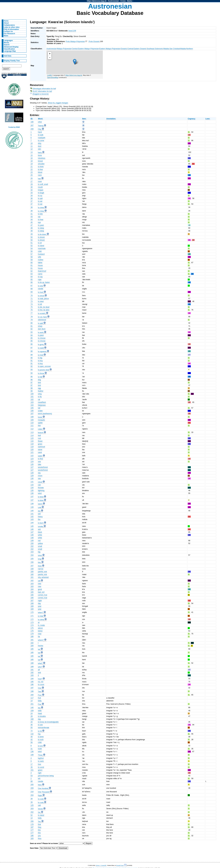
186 (32, 836)
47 (32, 225)
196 (32, 685)
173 (32, 622)
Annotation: (111, 119)
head (40, 713)
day (39, 603)
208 (32, 129)
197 (32, 688)
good (40, 589)
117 (32, 698)
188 (32, 663)
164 (32, 589)
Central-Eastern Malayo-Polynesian (85, 49)
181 (32, 640)
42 (32, 740)
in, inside (41, 625)
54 (32, 249)
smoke (41, 527)
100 (32, 394)
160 (32, 572)
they (40, 827)
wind (40, 493)
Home (6, 21)
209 (32, 788)
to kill (40, 304)
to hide (41, 616)
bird (39, 383)
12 (32, 149)
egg (39, 388)
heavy (40, 517)
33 (32, 193)
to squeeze (42, 352)
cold (40, 507)
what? (40, 663)
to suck (41, 740)
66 (32, 282)
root (40, 438)
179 (32, 634)
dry (39, 511)
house (40, 265)
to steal (41, 301)
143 (32, 519)
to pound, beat (44, 370)
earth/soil (42, 447)
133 (32, 485)
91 (32, 361)
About (6, 23)
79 (32, 320)
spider (40, 423)
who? (40, 667)
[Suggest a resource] (41, 94)
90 (32, 358)
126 (32, 464)
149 (32, 541)
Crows (123, 1)
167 (32, 601)
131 (32, 482)
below (40, 631)
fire (39, 519)
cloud (40, 482)
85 (32, 338)
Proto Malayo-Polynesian (75, 41)
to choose (42, 338)
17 (32, 764)
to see (40, 725)
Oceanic (124, 49)
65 (32, 280)
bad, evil (41, 592)
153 (32, 552)
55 (32, 728)
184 (32, 646)
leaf (39, 435)
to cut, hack (42, 317)
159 (32, 711)
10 (32, 143)
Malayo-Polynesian (64, 49)
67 (32, 286)
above (40, 628)
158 (32, 569)
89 (32, 355)
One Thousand (44, 792)
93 (32, 370)
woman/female (44, 728)
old (39, 581)
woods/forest (43, 467)
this (39, 830)
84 (32, 335)
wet (39, 514)
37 (32, 201)
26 (32, 178)
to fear (40, 169)
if (38, 675)
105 (32, 408)
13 (32, 152)
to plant (41, 335)
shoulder (41, 164)
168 (32, 603)
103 (32, 402)
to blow (41, 497)
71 (32, 299)
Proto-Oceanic (94, 41)
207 (32, 125)
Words (6, 43)
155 (32, 559)
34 (32, 196)
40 (32, 737)
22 (32, 169)
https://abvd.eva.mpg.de (97, 1)
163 (32, 584)
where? (41, 640)
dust (40, 146)
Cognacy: (192, 119)
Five (40, 704)
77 (32, 313)
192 (32, 673)
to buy (40, 361)
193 (32, 675)
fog (39, 734)
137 (32, 497)
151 (32, 770)
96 (32, 380)
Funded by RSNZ (14, 127)
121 (32, 452)
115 (32, 438)
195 (32, 682)
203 (32, 809)
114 (32, 435)
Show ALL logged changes (58, 103)
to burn (41, 523)
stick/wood (42, 320)
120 (32, 450)
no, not (41, 682)
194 (32, 679)
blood (40, 172)
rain (39, 485)
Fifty (40, 129)
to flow (41, 459)
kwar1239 (72, 31)
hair (39, 179)
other (40, 122)
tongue (41, 190)
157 (32, 566)
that (39, 824)
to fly (40, 397)
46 (32, 725)
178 (32, 824)
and (39, 673)
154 (32, 555)
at (39, 622)
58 (32, 257)
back (40, 153)
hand (40, 132)
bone (40, 155)
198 (32, 691)
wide (40, 711)
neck (40, 175)
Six (39, 812)
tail (39, 408)
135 (32, 491)
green (40, 770)
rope (40, 280)
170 (32, 612)
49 (32, 234)
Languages (8, 41)
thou (40, 839)
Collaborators (9, 25)
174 (32, 625)
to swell (41, 348)
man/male (42, 249)
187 (32, 827)
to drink (41, 737)
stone (40, 450)
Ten (39, 822)
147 (32, 532)
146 (32, 529)
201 (32, 704)
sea (39, 462)
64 (32, 277)
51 (32, 243)
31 (32, 749)
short (40, 555)
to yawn (41, 225)
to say (40, 277)
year (40, 606)
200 (32, 695)
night (40, 601)
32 (32, 190)
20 (32, 722)
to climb (41, 620)
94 (32, 373)
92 (32, 366)
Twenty (41, 126)
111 (32, 426)
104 (32, 405)
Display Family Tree (12, 61)
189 (32, 667)
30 (32, 187)
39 (32, 799)
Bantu (130, 1)
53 (32, 776)
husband (41, 254)
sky (39, 473)
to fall (40, 377)
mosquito (42, 420)
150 (32, 543)
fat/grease (42, 405)
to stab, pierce (43, 299)
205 (32, 785)
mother (41, 260)
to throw (41, 373)
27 (32, 181)
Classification (9, 49)
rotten (40, 429)
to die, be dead (44, 307)
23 (32, 172)
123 (32, 459)
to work (41, 332)
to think (41, 167)
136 (32, 493)
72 (32, 731)
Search (7, 45)
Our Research (9, 34)
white (40, 535)
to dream (41, 237)
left (39, 779)
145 (32, 526)
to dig (40, 358)
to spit (40, 198)
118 (32, 444)
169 (32, 606)
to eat (40, 201)
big (39, 552)
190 (32, 122)
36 (32, 198)
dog (39, 380)
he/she (41, 646)
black (40, 532)
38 (32, 207)
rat (39, 399)
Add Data (8, 56)
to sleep (41, 228)
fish (39, 426)
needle (41, 289)
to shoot (41, 296)
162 (32, 581)
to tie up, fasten (44, 282)
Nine (40, 785)
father (40, 263)
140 (32, 511)
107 (32, 414)
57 (32, 254)
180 (32, 637)
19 (32, 164)
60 (32, 263)
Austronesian (114, 1)
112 (32, 429)
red (39, 541)
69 (32, 292)
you (39, 836)
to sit (40, 243)
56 (32, 251)
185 (32, 649)
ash (39, 529)
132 (32, 734)
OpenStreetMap (53, 77)
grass (40, 444)
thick (40, 566)
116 (32, 441)
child (40, 251)
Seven (40, 809)
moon (40, 476)
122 (32, 456)
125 (32, 805)
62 (32, 271)
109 (32, 420)
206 (32, 821)
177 (32, 830)
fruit (39, 698)
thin (39, 562)
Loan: (208, 119)
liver (40, 764)
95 (32, 377)
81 (32, 326)
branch (41, 433)
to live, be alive (44, 310)
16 (32, 158)
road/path (42, 138)
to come (41, 141)
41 (32, 214)
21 (32, 167)
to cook (41, 799)
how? (40, 679)
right (40, 773)
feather (41, 391)
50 (32, 237)
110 (32, 423)
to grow (41, 344)
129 (32, 476)
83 (32, 332)
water (40, 456)
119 (32, 447)
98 (32, 388)
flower (40, 441)
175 (32, 628)
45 (32, 222)
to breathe (42, 716)
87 (32, 348)
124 (32, 462)
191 (32, 670)
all (39, 670)
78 (32, 317)
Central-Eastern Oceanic (137, 49)
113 (32, 432)
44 (32, 220)
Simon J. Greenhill (101, 865)
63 (32, 274)
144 (32, 523)
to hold (41, 355)
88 (32, 351)
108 (32, 417)
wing (40, 394)
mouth (40, 187)
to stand (41, 246)
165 (32, 592)
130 (32, 479)
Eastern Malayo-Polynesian (110, 49)
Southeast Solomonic (155, 49)
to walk (41, 135)
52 (32, 246)
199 (32, 755)
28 (32, 716)
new (40, 584)
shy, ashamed (43, 577)
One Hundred (43, 788)
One (40, 688)
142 (32, 517)
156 (32, 562)
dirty (40, 143)
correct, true (43, 595)
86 (32, 344)
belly (40, 701)
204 (32, 795)
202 (32, 812)
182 (32, 643)
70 (32, 295)
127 (32, 467)
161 (32, 577)
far (39, 637)
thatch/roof (42, 271)
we (39, 649)
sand (40, 452)
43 (32, 217)
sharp (40, 326)
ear (39, 217)
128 (32, 473)
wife (40, 257)
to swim (41, 761)
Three (40, 755)
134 (32, 488)
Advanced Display (11, 47)
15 (32, 155)
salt (39, 805)
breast (40, 161)
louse (40, 417)
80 (32, 323)
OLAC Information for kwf (42, 91)
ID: (32, 119)
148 (32, 535)
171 (32, 616)
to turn (40, 746)
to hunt (41, 292)
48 (32, 228)
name (40, 274)
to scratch (42, 313)
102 (32, 399)
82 (32, 329)
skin (40, 149)
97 (32, 383)
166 (32, 595)
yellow (40, 543)
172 (32, 619)
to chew (41, 208)
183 (32, 839)
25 (32, 175)
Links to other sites (12, 27)
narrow (41, 569)
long (40, 559)
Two (40, 692)
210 (32, 792)
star (39, 479)
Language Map (10, 51)
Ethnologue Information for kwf (44, 89)
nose (40, 181)
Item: (84, 119)
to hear (41, 220)
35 (32, 767)
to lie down (42, 234)
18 (32, 161)
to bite (40, 214)
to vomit (41, 767)
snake (40, 411)
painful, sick (43, 572)
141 (32, 514)
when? (41, 613)
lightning (41, 491)
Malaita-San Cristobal (172, 49)
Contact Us (8, 31)
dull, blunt (42, 329)
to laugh (41, 193)
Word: (41, 119)
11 (32, 146)
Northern (190, 49)
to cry (40, 196)
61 (32, 265)
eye (39, 222)
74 (32, 304)
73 (32, 301)
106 (32, 411)
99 (32, 391)
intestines (42, 158)
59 (32, 260)
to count (41, 685)
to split (41, 323)
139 (32, 507)
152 (32, 546)
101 (32, 397)
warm (40, 504)
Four (40, 695)
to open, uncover (44, 366)
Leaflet (49, 75)
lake (40, 464)
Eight (40, 795)
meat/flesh (42, 402)
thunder (41, 488)
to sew (41, 286)
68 (32, 289)
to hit (40, 731)
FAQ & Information (11, 29)
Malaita (183, 49)
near (40, 634)
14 (32, 701)
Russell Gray (120, 865)
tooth (40, 749)
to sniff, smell (43, 184)
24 (32, 713)
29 (32, 184)
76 (32, 310)
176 (32, 631)
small (40, 546)
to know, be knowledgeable (48, 722)
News (6, 36)
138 (32, 504)
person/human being (46, 776)
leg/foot (41, 758)
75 (32, 307)
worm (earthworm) (45, 414)
